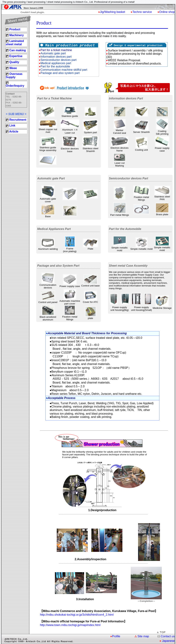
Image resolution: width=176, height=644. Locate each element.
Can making (18, 50)
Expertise (16, 56)
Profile (116, 636)
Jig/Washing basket (113, 12)
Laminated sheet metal (15, 43)
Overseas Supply (14, 76)
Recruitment (18, 120)
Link (12, 126)
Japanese (168, 641)
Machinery (17, 35)
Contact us (168, 636)
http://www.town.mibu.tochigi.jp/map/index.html (70, 625)
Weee (13, 68)
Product (15, 29)
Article (14, 132)
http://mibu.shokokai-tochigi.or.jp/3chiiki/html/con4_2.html (77, 615)
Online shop (167, 12)
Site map (143, 636)
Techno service (142, 12)
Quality (14, 62)
